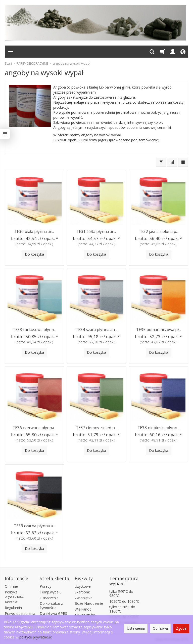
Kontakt (11, 601)
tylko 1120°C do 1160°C (122, 609)
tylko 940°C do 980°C (121, 593)
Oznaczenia (49, 597)
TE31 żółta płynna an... (96, 231)
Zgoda (181, 628)
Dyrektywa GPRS (53, 613)
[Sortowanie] (172, 162)
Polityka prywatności (15, 593)
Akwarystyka (85, 614)
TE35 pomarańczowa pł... (158, 329)
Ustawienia (136, 628)
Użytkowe (83, 586)
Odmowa (160, 628)
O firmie (11, 586)
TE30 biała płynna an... (34, 231)
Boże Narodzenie (89, 603)
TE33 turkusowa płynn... (35, 329)
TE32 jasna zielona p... (159, 231)
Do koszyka (34, 254)
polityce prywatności (36, 637)
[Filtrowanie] (161, 162)
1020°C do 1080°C (124, 601)
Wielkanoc (83, 608)
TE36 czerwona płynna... (34, 428)
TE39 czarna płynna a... (34, 526)
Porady (45, 586)
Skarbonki (83, 591)
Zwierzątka (84, 597)
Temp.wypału (51, 591)
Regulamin (13, 607)
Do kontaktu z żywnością (51, 605)
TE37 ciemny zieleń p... (96, 428)
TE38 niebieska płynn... (158, 428)
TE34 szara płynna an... (96, 329)
